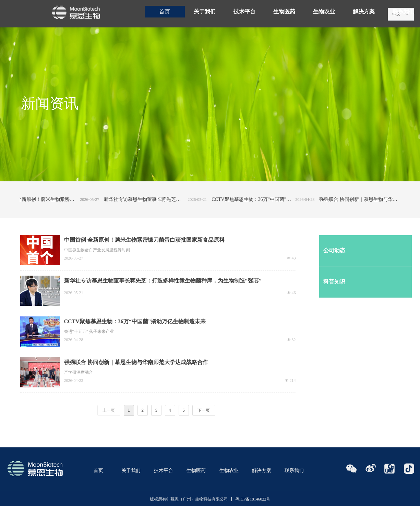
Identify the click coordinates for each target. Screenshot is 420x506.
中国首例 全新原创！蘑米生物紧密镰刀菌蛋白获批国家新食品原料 (42, 199)
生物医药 (284, 11)
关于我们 (205, 11)
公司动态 (334, 250)
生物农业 (324, 11)
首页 (165, 11)
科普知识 (334, 282)
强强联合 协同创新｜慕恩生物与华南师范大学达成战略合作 (365, 199)
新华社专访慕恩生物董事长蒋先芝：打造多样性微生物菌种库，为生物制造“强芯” (149, 199)
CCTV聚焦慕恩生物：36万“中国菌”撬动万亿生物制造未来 (257, 199)
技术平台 (244, 11)
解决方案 (364, 11)
